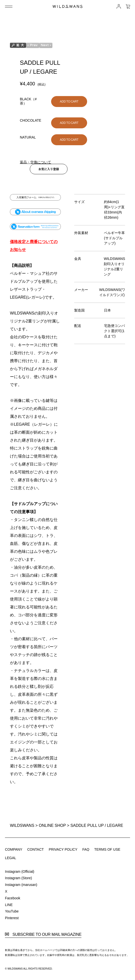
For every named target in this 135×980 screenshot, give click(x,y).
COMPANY (14, 849)
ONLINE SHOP (52, 825)
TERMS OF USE (107, 849)
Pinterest (12, 918)
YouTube (12, 911)
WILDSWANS (22, 825)
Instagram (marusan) (21, 885)
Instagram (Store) (18, 878)
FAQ (86, 849)
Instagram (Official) (20, 872)
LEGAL (11, 858)
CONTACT (36, 849)
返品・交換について (35, 162)
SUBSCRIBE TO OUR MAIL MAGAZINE (43, 935)
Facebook (13, 898)
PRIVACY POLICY (63, 849)
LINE (9, 905)
